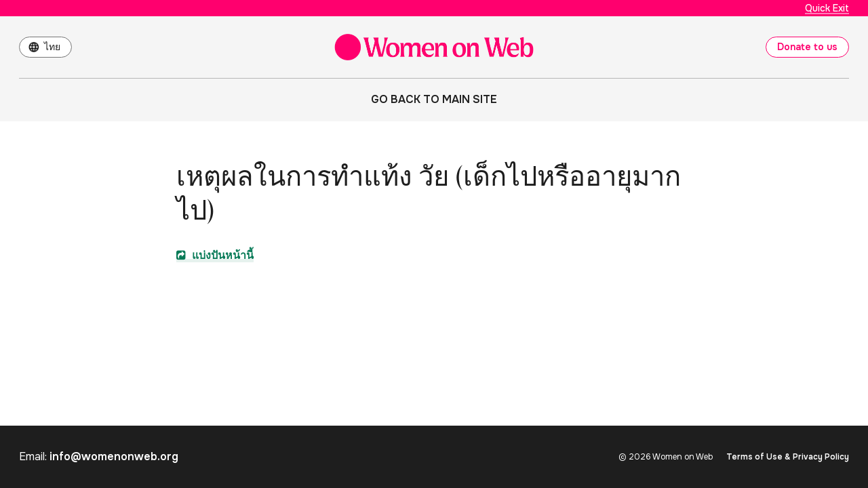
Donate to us (807, 47)
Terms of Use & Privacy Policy (788, 457)
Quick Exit (827, 8)
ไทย (52, 47)
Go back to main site (434, 99)
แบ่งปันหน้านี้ (215, 255)
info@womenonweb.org (114, 456)
